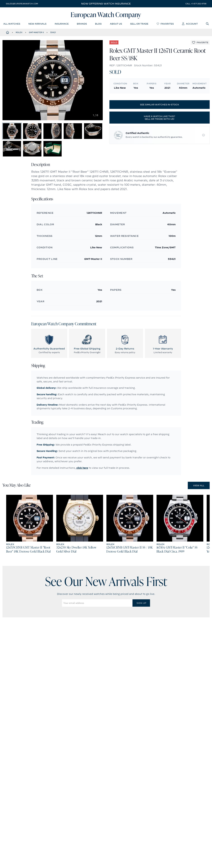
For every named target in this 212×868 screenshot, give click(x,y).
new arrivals (37, 24)
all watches (12, 24)
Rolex (19, 33)
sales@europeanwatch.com (22, 4)
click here (82, 474)
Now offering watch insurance (106, 4)
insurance (62, 24)
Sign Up (141, 609)
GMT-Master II (36, 33)
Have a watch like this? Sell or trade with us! (159, 118)
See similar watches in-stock (160, 105)
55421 (53, 33)
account (190, 24)
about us (116, 24)
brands (82, 24)
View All (199, 491)
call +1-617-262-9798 (196, 4)
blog (98, 24)
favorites (165, 24)
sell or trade (139, 24)
